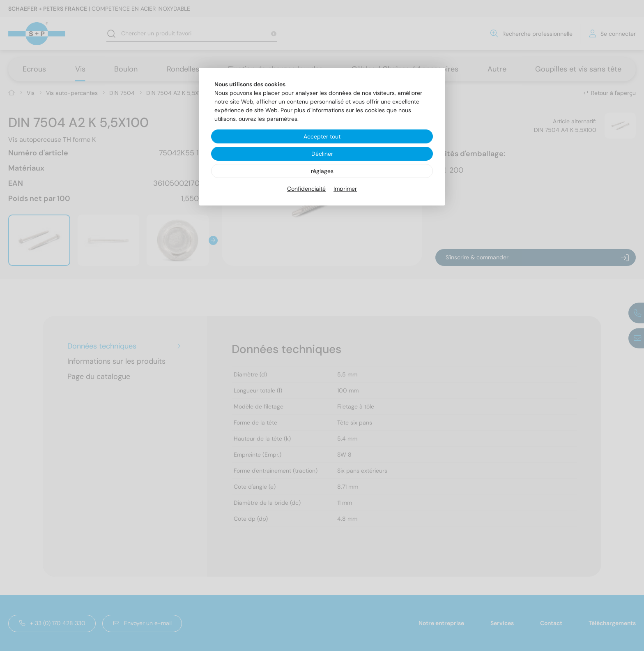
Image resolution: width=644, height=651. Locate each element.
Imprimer (345, 189)
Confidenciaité (306, 189)
